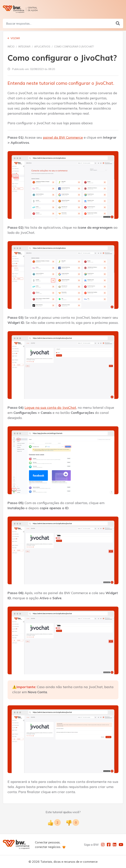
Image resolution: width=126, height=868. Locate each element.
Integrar (24, 47)
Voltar (14, 38)
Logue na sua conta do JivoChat (50, 408)
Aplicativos (42, 47)
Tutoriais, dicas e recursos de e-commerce (69, 862)
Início (11, 47)
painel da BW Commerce (63, 137)
